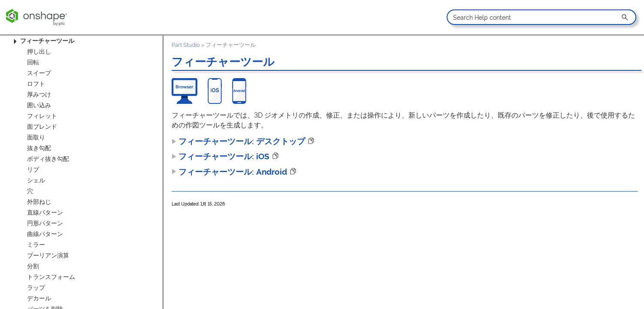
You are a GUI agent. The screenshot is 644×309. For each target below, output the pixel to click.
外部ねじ (39, 202)
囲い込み (39, 105)
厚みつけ (39, 94)
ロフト (36, 84)
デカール (39, 298)
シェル (36, 180)
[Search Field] (541, 17)
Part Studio (186, 45)
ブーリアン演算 (48, 255)
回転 (33, 62)
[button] (626, 17)
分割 (33, 266)
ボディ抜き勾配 (48, 159)
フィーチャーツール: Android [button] (229, 172)
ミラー (36, 245)
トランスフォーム (51, 277)
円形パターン (45, 223)
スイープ (39, 73)
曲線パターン (45, 234)
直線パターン (45, 212)
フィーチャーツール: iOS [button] (221, 156)
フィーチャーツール (42, 41)
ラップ (36, 288)
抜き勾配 (39, 148)
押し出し (39, 51)
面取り (36, 137)
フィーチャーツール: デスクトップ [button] (238, 141)
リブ (33, 170)
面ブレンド (42, 127)
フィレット (42, 116)
